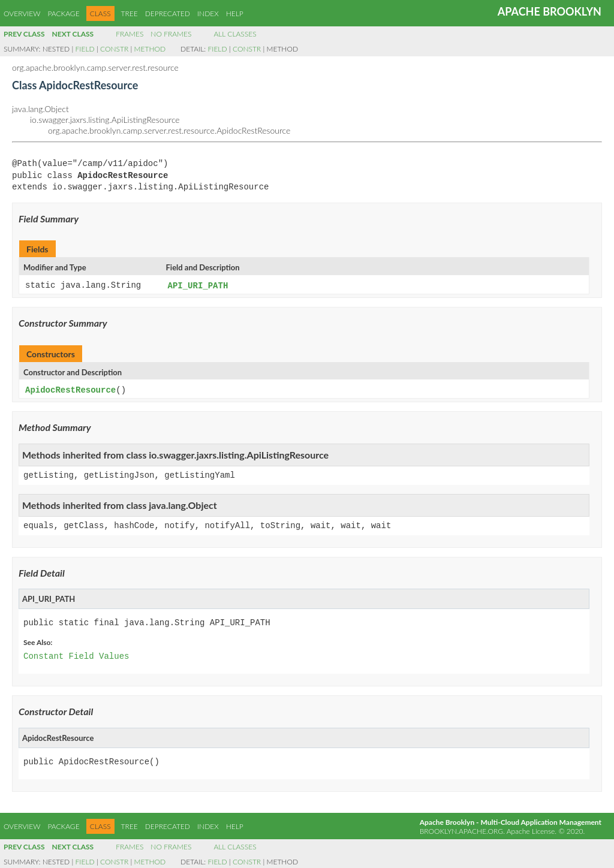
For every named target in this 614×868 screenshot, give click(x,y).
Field (85, 49)
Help (235, 13)
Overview (22, 13)
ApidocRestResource (70, 389)
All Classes (235, 34)
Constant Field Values (76, 655)
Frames (130, 34)
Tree (130, 13)
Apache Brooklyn (550, 11)
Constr (114, 49)
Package (63, 13)
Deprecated (168, 13)
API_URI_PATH (198, 286)
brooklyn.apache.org (461, 830)
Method (150, 49)
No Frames (171, 34)
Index (208, 13)
